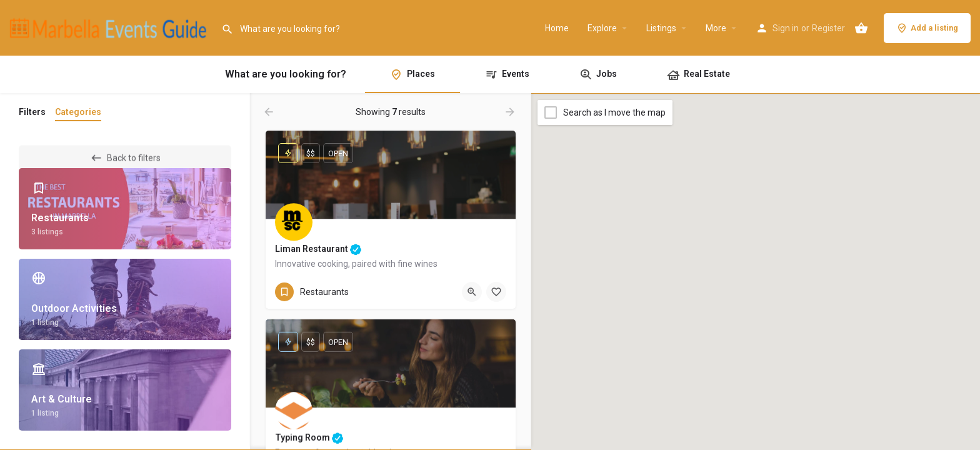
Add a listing (927, 28)
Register (828, 28)
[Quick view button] (472, 292)
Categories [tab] (78, 112)
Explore (602, 28)
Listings (661, 28)
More (716, 28)
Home (557, 28)
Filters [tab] (32, 112)
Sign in (786, 28)
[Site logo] (111, 27)
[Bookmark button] (496, 292)
